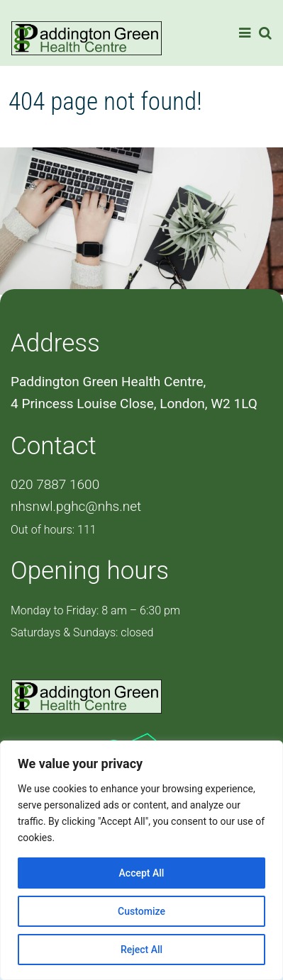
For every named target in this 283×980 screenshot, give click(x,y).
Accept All (142, 873)
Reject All (141, 950)
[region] (141, 860)
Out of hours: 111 (54, 530)
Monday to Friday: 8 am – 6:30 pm (95, 610)
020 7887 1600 (55, 484)
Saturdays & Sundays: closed (82, 632)
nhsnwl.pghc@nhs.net (76, 506)
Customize (141, 911)
